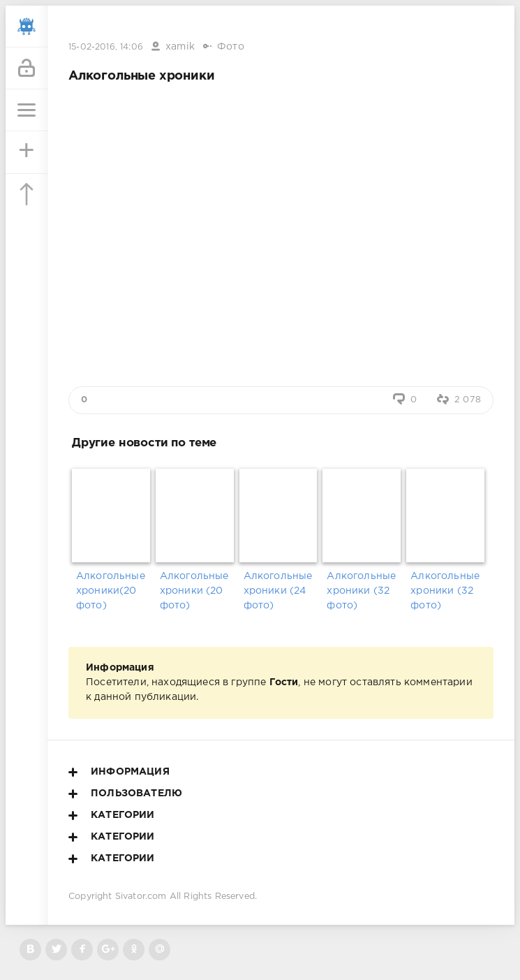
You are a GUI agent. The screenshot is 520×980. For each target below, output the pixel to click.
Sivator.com (141, 897)
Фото (231, 47)
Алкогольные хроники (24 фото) (278, 591)
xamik (180, 47)
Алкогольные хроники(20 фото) (111, 591)
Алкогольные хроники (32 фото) (361, 591)
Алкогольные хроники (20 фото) (194, 591)
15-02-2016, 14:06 (106, 47)
